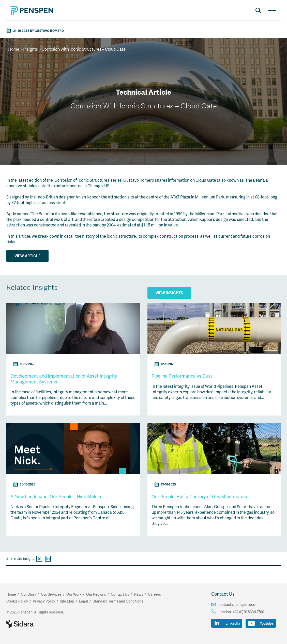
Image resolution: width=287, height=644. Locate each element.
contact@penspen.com (237, 604)
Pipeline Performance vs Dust (182, 376)
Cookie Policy (17, 601)
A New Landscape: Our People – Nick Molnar (56, 496)
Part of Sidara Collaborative (36, 624)
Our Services (51, 594)
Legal (84, 601)
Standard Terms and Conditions (118, 601)
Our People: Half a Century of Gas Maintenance (200, 496)
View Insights (169, 293)
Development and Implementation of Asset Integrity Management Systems (64, 379)
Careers (154, 594)
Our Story (28, 594)
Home (14, 49)
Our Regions (96, 594)
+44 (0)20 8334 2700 (248, 612)
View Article (27, 256)
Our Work (74, 594)
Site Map (67, 601)
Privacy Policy (44, 601)
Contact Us (223, 594)
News (139, 594)
